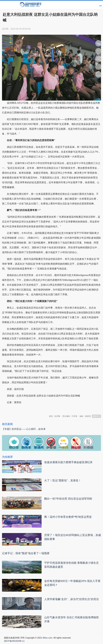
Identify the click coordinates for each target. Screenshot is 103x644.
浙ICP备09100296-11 (14, 641)
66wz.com (47, 638)
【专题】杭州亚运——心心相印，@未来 (24, 429)
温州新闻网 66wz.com (26, 409)
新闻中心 (96, 416)
